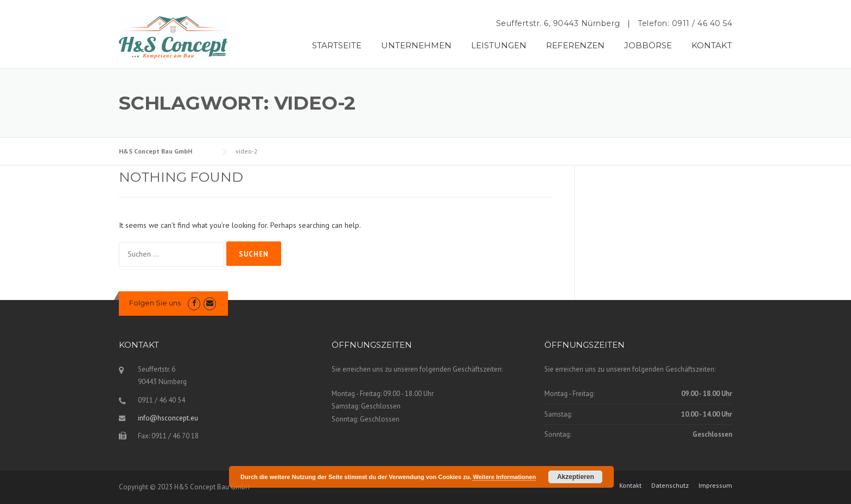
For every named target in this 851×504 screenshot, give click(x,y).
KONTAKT (712, 45)
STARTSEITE (337, 45)
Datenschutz (670, 486)
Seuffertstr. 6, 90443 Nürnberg (558, 23)
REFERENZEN (575, 45)
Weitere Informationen (504, 477)
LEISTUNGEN (499, 45)
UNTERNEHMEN (416, 45)
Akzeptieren (575, 477)
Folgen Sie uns (155, 303)
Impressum (715, 486)
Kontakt (630, 486)
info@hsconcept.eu (168, 418)
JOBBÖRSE (648, 45)
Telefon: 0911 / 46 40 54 (685, 23)
